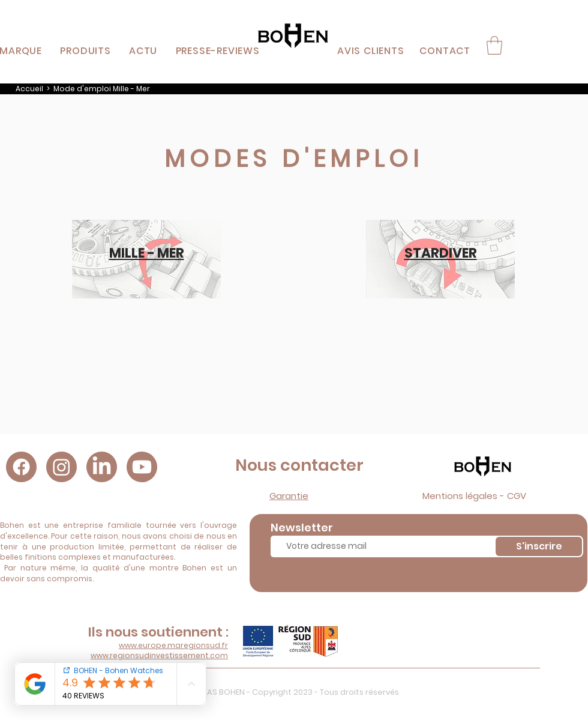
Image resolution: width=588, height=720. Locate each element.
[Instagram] (61, 467)
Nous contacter (299, 465)
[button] (85, 51)
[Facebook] (21, 467)
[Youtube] (142, 467)
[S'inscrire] (539, 546)
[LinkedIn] (102, 467)
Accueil (29, 89)
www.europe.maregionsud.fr (173, 645)
